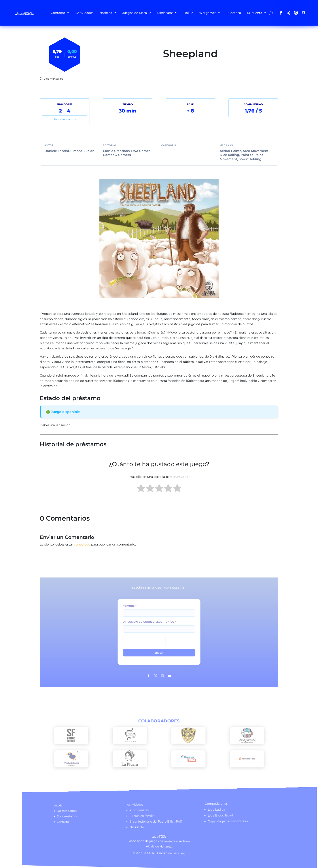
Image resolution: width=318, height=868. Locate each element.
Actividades (84, 13)
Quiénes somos (92, 812)
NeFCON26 (142, 827)
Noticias (106, 13)
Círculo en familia (146, 816)
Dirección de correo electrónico (152, 625)
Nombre (138, 614)
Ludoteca (234, 13)
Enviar (159, 647)
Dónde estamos (93, 817)
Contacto (58, 13)
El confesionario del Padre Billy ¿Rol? (157, 822)
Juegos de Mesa (135, 13)
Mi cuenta (255, 13)
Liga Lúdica (208, 808)
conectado (82, 544)
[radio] (141, 489)
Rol (186, 13)
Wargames (208, 13)
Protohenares (144, 811)
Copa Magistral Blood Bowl (220, 821)
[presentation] (148, 638)
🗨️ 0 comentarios (51, 79)
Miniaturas (165, 13)
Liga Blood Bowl (212, 815)
